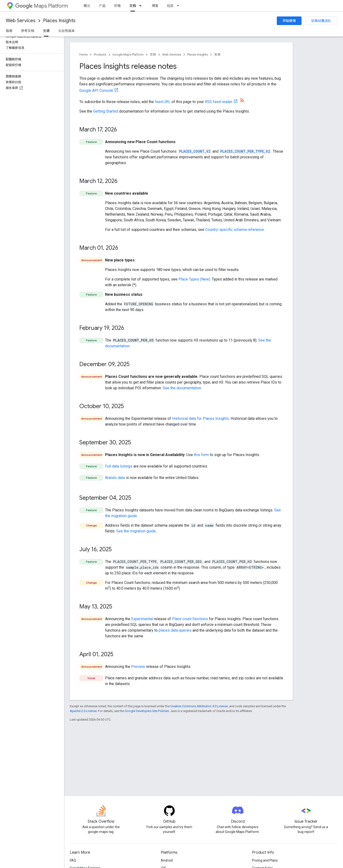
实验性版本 (66, 31)
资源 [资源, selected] (46, 31)
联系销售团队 (321, 21)
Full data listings (119, 466)
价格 (117, 6)
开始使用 (289, 21)
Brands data (115, 478)
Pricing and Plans (265, 860)
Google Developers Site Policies (147, 711)
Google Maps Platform (128, 55)
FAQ (73, 860)
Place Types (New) (194, 279)
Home (83, 55)
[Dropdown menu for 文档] (142, 6)
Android (167, 860)
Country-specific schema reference (235, 230)
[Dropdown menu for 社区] (179, 6)
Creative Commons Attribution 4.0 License (199, 706)
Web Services (21, 21)
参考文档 (28, 31)
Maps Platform (42, 6)
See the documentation (182, 388)
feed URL (163, 102)
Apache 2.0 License (83, 711)
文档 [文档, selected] (133, 6)
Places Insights (59, 21)
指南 (9, 31)
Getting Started (106, 111)
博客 (155, 6)
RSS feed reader (219, 102)
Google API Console (96, 91)
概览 (87, 6)
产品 (102, 6)
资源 (217, 55)
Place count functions (190, 619)
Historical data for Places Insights (200, 418)
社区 (170, 6)
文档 (153, 55)
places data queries (175, 630)
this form (201, 455)
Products (100, 55)
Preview (138, 667)
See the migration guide (136, 531)
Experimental (142, 619)
